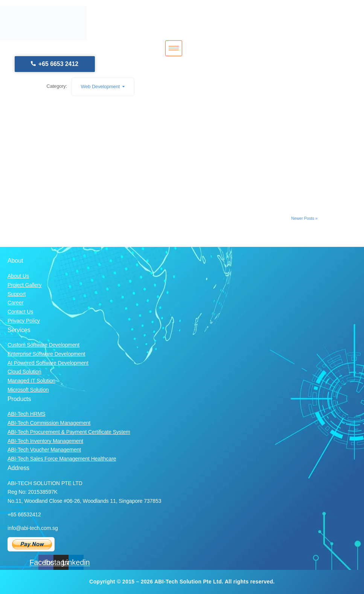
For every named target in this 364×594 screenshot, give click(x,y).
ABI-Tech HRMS (27, 414)
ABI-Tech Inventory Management (45, 441)
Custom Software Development (43, 345)
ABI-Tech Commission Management (49, 423)
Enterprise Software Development (46, 354)
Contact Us (20, 312)
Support (17, 294)
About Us (18, 276)
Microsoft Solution (28, 390)
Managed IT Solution (31, 381)
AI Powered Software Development (48, 363)
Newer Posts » (304, 218)
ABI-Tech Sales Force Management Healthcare (62, 459)
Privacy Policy (24, 321)
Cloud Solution (24, 372)
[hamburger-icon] (174, 48)
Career (15, 303)
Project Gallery (24, 285)
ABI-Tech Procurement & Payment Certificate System (69, 432)
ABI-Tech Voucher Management (44, 450)
